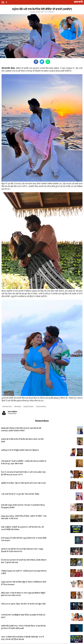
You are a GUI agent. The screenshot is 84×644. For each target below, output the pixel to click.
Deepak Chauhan (28, 407)
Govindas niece (7, 407)
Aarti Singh (18, 407)
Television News (41, 407)
